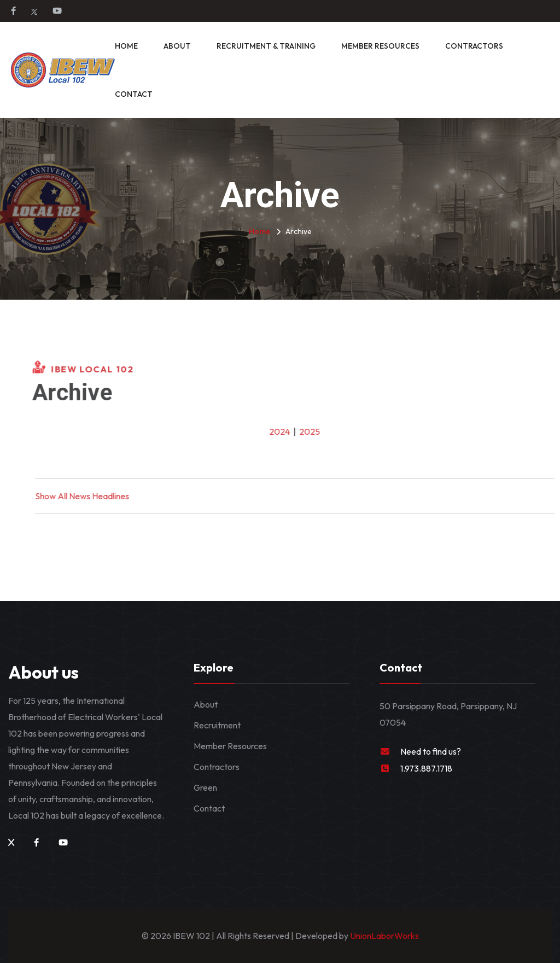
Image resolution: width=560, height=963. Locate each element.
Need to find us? (431, 751)
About (177, 46)
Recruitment (217, 725)
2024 (287, 431)
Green (205, 787)
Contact (134, 94)
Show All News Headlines (90, 496)
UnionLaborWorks (384, 936)
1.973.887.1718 (426, 768)
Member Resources (380, 46)
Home (126, 46)
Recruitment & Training (266, 46)
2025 (317, 431)
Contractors (474, 46)
